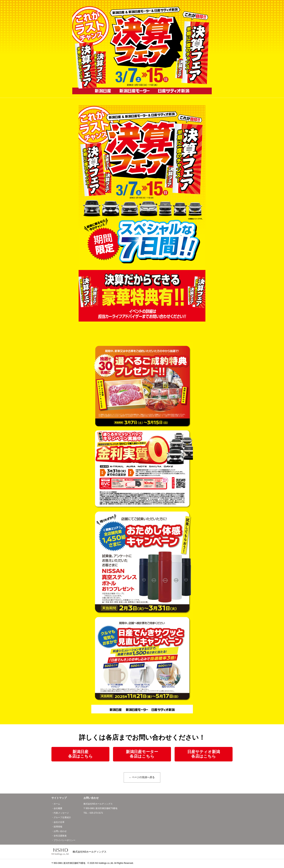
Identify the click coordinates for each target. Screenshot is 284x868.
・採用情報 (57, 827)
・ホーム (56, 805)
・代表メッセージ (60, 814)
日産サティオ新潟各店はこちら (204, 754)
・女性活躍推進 (59, 836)
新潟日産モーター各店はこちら (142, 754)
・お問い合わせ (59, 832)
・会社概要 (57, 809)
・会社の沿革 (58, 823)
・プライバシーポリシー (63, 841)
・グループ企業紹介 (61, 818)
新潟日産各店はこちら (80, 754)
